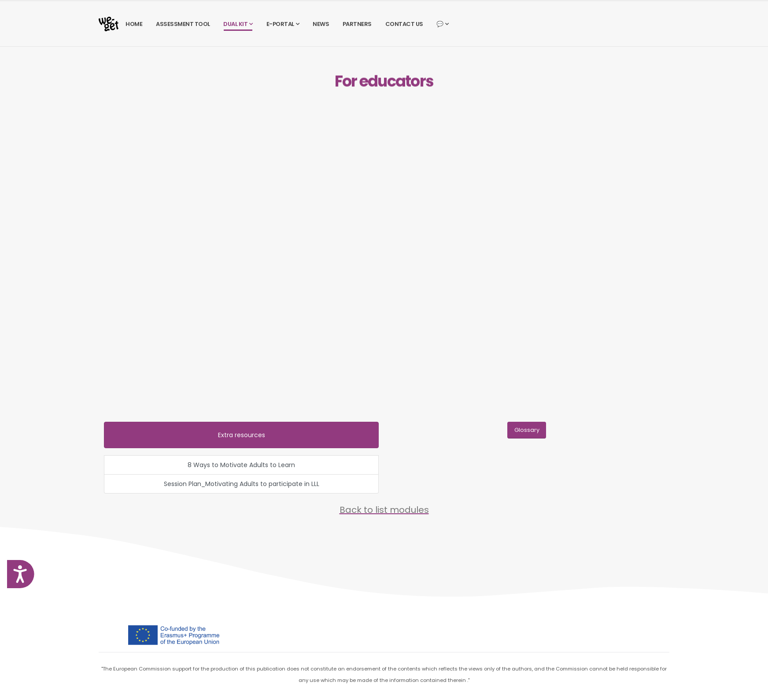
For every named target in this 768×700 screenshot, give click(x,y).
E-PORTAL (280, 24)
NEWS (321, 24)
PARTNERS (357, 24)
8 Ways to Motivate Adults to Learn (241, 465)
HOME (134, 24)
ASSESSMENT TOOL (183, 24)
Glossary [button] (527, 430)
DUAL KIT (235, 24)
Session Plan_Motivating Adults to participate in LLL (242, 484)
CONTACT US (404, 24)
